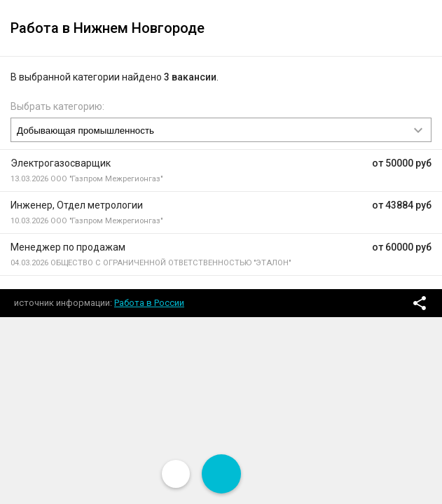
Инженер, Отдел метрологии (77, 205)
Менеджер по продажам (68, 247)
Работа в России (149, 303)
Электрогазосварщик (61, 163)
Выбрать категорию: (57, 106)
